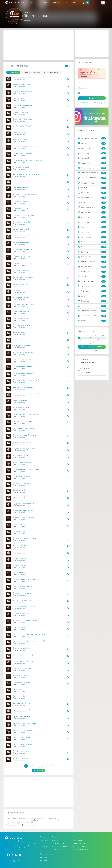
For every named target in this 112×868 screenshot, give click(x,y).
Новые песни (45, 840)
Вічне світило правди (21, 758)
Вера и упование (92, 168)
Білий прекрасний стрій (22, 126)
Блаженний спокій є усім (22, 153)
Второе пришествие (92, 178)
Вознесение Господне (92, 173)
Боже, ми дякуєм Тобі (21, 284)
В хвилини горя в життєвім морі (25, 586)
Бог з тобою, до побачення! (23, 167)
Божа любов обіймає (21, 202)
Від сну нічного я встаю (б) (23, 662)
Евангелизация (92, 198)
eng (14, 861)
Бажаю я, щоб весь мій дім (23, 92)
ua (18, 861)
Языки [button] (55, 2)
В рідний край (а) (19, 559)
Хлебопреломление (92, 316)
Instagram (44, 857)
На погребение (92, 242)
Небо (92, 247)
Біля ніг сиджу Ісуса (20, 133)
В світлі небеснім (19, 573)
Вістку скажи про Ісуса (22, 737)
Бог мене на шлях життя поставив (26, 174)
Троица (92, 306)
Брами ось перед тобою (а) (23, 366)
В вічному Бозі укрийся (21, 476)
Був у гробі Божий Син (21, 408)
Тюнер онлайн (78, 840)
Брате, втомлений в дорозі (23, 387)
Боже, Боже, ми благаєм (22, 263)
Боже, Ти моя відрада (21, 311)
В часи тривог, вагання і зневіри (25, 607)
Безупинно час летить (21, 112)
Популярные (55, 72)
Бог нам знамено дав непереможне (27, 181)
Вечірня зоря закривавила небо (25, 621)
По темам (43, 847)
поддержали (92, 351)
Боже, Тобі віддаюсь (20, 318)
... (38, 766)
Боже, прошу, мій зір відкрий (23, 305)
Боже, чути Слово (20, 339)
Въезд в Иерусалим (92, 183)
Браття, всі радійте (20, 401)
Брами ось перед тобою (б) (23, 373)
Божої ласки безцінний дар (23, 360)
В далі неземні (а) (19, 490)
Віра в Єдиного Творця (22, 703)
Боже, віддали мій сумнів (22, 270)
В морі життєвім (19, 531)
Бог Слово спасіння (21, 188)
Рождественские (92, 281)
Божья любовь (92, 158)
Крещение (92, 227)
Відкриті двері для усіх (21, 676)
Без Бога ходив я (19, 99)
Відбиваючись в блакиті (22, 669)
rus (9, 861)
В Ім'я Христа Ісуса (20, 524)
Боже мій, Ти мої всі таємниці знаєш (26, 236)
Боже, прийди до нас (21, 298)
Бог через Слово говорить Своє (25, 195)
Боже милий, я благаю (21, 208)
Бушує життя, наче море (22, 456)
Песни (33, 2)
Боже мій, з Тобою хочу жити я (24, 215)
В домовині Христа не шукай (24, 518)
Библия (92, 144)
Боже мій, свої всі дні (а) (21, 222)
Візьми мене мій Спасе (22, 682)
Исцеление (92, 217)
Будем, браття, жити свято (23, 421)
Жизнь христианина (92, 208)
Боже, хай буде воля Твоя (22, 325)
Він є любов (17, 689)
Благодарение (92, 148)
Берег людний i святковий (23, 119)
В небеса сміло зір (20, 545)
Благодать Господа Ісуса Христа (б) (26, 147)
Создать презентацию (81, 850)
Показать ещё (38, 771)
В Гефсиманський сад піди (23, 483)
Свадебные (92, 291)
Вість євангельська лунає (23, 744)
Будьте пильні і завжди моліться (25, 449)
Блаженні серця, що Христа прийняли (28, 160)
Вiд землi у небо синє (21, 614)
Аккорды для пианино (80, 847)
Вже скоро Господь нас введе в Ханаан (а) (29, 634)
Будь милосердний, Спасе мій (24, 435)
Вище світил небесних (22, 648)
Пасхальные (92, 257)
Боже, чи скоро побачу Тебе (24, 332)
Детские (92, 188)
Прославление (92, 267)
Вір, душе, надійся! (20, 696)
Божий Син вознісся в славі (23, 353)
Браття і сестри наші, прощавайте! (26, 394)
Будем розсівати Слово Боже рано (26, 415)
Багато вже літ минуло (21, 85)
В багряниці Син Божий (22, 463)
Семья (92, 296)
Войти (92, 98)
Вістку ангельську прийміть (23, 731)
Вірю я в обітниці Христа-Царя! (25, 724)
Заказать (76, 2)
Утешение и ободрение (92, 311)
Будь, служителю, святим (22, 442)
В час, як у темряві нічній (22, 600)
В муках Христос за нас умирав (25, 538)
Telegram (43, 860)
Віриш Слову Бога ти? (21, 717)
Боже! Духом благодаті (22, 346)
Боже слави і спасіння (21, 257)
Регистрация (83, 103)
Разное (92, 277)
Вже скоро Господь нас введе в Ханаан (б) (29, 641)
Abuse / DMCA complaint (61, 847)
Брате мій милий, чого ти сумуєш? (26, 380)
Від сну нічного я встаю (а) (23, 655)
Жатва (92, 203)
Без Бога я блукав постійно (23, 105)
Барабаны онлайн (79, 843)
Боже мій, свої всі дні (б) (21, 229)
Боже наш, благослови (22, 243)
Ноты (42, 843)
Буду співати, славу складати (24, 428)
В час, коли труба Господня (23, 593)
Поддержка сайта (58, 843)
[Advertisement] (38, 45)
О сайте (55, 840)
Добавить (66, 2)
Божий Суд (92, 153)
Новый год (92, 252)
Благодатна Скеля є (21, 140)
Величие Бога (92, 163)
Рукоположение (92, 286)
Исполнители (44, 2)
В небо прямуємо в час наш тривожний (28, 552)
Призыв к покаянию (92, 262)
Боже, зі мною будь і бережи (23, 277)
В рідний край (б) (19, 566)
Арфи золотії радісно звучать (24, 78)
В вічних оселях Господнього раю (26, 469)
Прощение (92, 272)
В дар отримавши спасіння (23, 504)
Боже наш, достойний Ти (22, 250)
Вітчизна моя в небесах (22, 751)
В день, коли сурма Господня (24, 511)
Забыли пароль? (100, 103)
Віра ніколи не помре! (21, 710)
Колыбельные (92, 222)
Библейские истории (92, 138)
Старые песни (40, 72)
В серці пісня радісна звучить (24, 579)
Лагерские (92, 232)
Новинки (26, 72)
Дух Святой (92, 193)
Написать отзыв (57, 850)
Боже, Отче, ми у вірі (20, 291)
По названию (13, 72)
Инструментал (92, 212)
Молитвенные (92, 237)
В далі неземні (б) (19, 497)
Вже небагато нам (20, 628)
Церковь (92, 321)
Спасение (92, 301)
